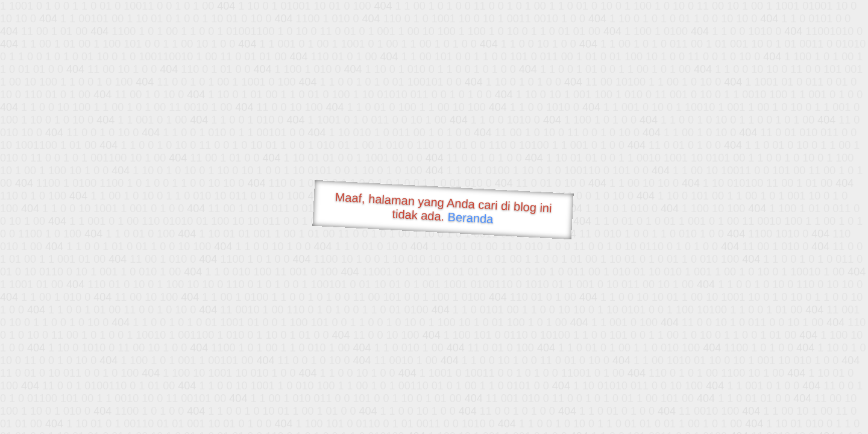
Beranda (470, 218)
